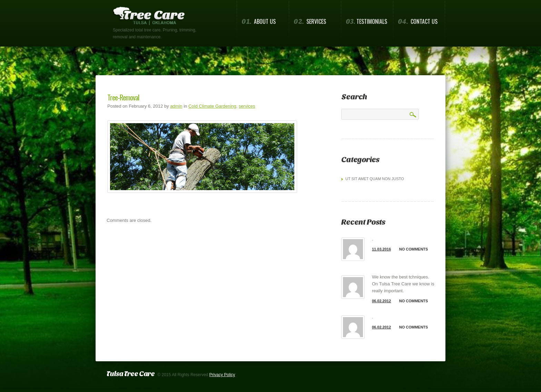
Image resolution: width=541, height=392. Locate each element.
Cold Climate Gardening (212, 106)
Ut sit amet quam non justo (375, 179)
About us (259, 22)
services (247, 106)
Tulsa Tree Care (131, 374)
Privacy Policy (222, 375)
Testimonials (366, 22)
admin (176, 106)
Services (310, 22)
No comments (414, 249)
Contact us (418, 22)
